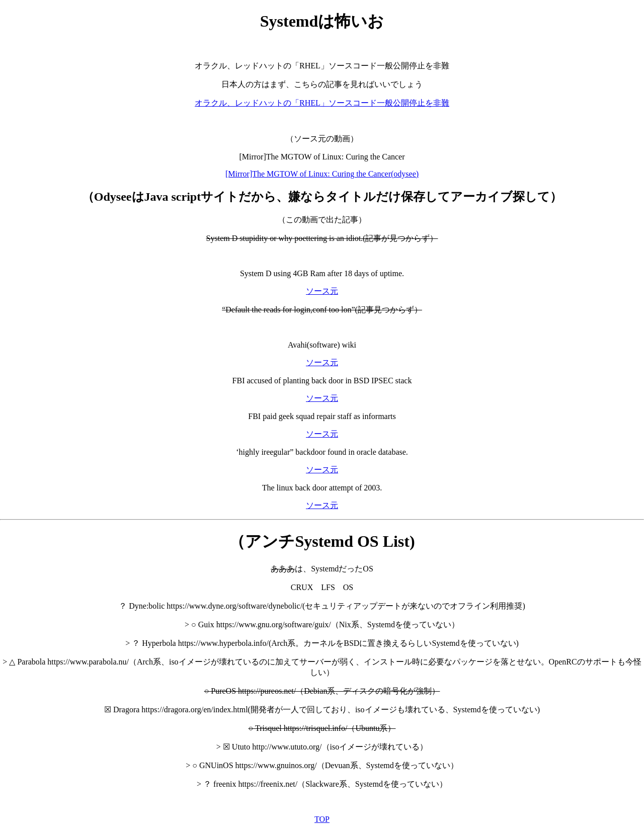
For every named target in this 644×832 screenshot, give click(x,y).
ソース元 (322, 291)
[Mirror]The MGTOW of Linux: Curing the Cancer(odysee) (322, 174)
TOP (322, 819)
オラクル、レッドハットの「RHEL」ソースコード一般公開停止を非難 (322, 103)
